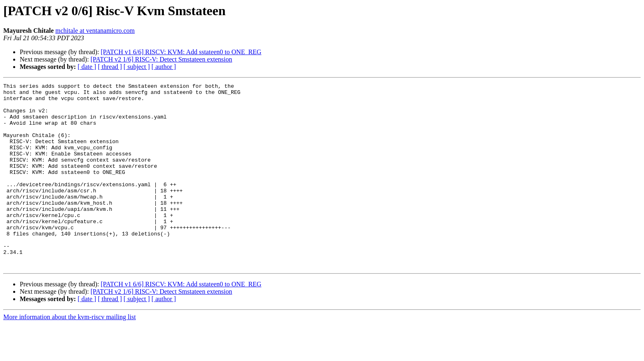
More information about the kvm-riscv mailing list (70, 354)
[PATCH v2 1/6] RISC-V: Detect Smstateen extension (161, 59)
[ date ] (87, 67)
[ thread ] (110, 67)
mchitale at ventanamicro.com (95, 31)
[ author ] (164, 67)
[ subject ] (137, 67)
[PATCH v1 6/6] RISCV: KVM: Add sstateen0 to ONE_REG (181, 52)
